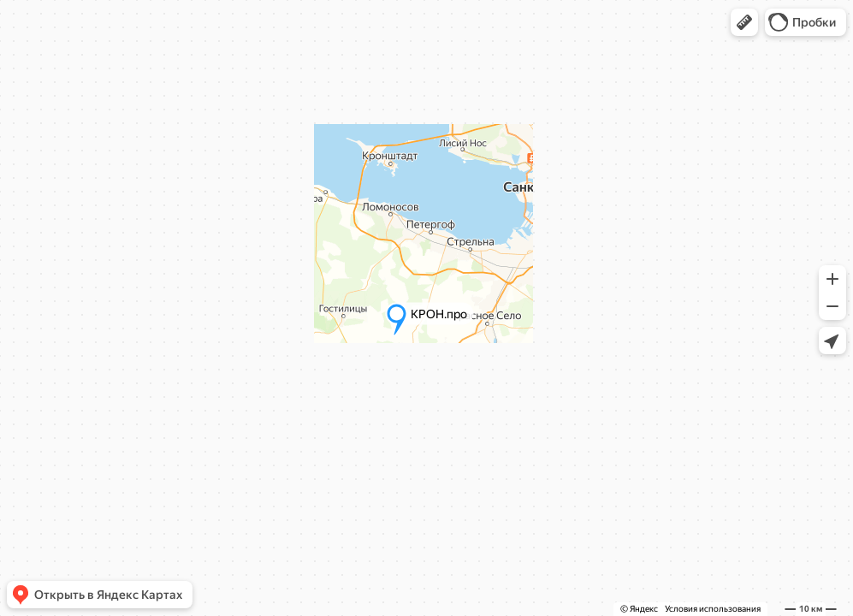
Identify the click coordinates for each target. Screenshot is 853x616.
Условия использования (713, 609)
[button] (744, 22)
